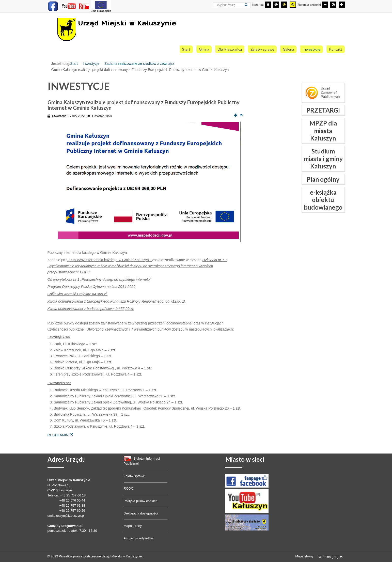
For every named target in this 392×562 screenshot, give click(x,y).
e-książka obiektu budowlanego (323, 200)
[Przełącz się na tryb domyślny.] (268, 5)
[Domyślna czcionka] (333, 5)
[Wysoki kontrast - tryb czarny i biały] (276, 5)
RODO (129, 488)
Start (74, 64)
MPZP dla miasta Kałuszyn (323, 131)
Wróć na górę (331, 557)
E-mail (241, 115)
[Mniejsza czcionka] (325, 5)
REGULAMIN (58, 435)
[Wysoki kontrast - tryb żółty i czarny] (293, 5)
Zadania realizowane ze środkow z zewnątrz (139, 64)
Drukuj (236, 115)
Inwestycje (91, 64)
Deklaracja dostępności (141, 513)
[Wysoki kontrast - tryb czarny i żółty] (284, 5)
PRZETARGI (323, 110)
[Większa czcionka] (342, 5)
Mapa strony (133, 526)
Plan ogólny (323, 179)
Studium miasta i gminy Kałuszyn (323, 159)
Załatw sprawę (134, 476)
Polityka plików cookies (141, 501)
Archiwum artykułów (138, 538)
